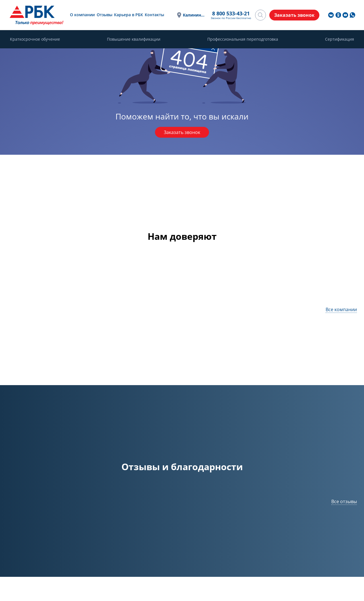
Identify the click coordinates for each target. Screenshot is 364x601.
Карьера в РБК (129, 15)
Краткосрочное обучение (35, 39)
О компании (82, 15)
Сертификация (340, 39)
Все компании (341, 309)
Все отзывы (344, 501)
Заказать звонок (182, 132)
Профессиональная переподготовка (243, 39)
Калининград (194, 15)
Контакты (154, 15)
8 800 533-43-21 (231, 13)
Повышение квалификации (134, 39)
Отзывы (105, 15)
